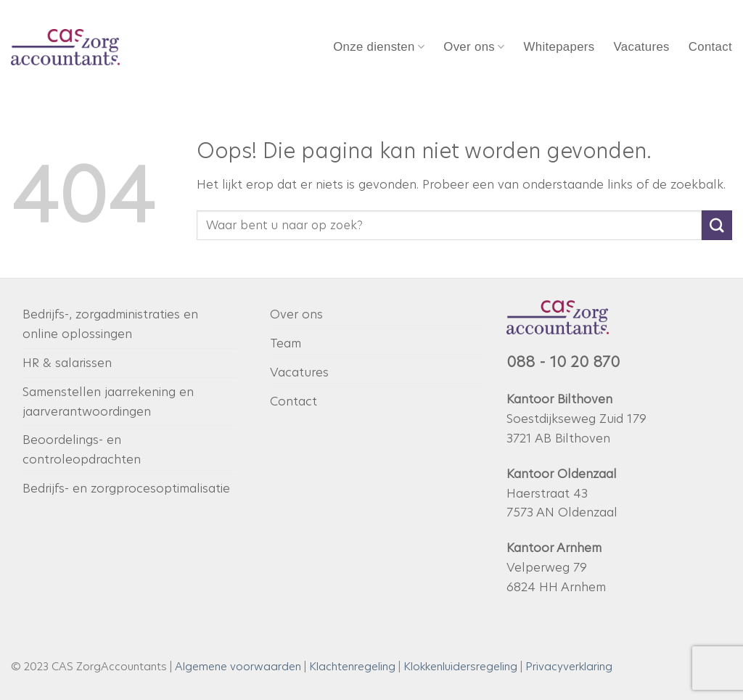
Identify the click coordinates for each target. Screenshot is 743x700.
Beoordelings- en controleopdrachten (82, 449)
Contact (710, 47)
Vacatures (641, 47)
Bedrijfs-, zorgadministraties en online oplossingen (110, 324)
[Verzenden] (717, 225)
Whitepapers (559, 47)
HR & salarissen (67, 363)
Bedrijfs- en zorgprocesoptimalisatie (126, 488)
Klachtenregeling (352, 666)
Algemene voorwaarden (238, 666)
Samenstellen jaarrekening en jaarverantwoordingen (108, 402)
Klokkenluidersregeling (460, 666)
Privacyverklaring (569, 666)
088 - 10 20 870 (563, 362)
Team (286, 343)
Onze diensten (379, 47)
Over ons (474, 47)
